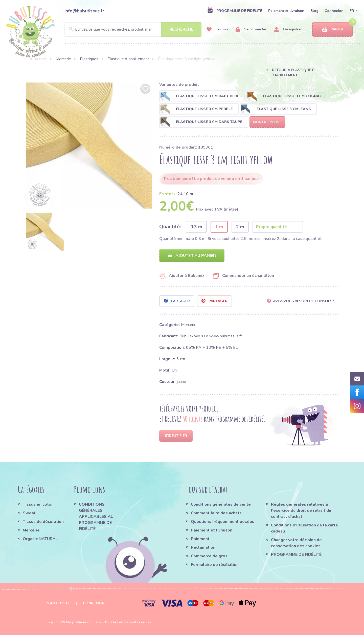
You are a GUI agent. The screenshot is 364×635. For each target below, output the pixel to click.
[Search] (133, 29)
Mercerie (63, 59)
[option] (89, 146)
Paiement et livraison (286, 11)
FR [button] (352, 11)
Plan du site (58, 603)
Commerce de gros (209, 556)
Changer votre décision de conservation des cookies (296, 543)
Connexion (334, 11)
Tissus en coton (38, 504)
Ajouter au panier (192, 256)
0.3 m (196, 227)
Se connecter (251, 29)
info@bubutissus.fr (84, 11)
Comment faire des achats (216, 513)
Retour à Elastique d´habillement (293, 73)
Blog (314, 11)
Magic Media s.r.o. (80, 622)
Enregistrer (288, 29)
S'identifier (176, 436)
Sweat (29, 513)
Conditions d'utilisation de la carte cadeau (304, 528)
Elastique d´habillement (128, 59)
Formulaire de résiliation (215, 565)
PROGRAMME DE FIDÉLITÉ (235, 11)
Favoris (217, 29)
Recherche (181, 29)
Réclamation (203, 547)
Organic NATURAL (40, 539)
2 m (240, 227)
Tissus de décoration (43, 522)
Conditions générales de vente (221, 504)
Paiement (200, 539)
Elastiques (89, 59)
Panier (333, 29)
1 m (219, 227)
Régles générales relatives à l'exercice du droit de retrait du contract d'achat (301, 510)
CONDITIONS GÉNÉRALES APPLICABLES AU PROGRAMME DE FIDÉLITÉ (96, 517)
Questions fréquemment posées (223, 522)
